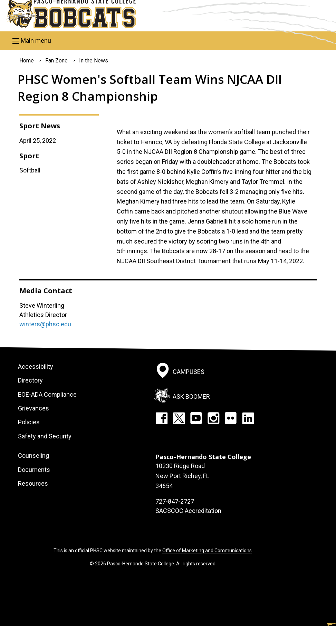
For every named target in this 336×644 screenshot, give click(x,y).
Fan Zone (56, 61)
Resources (33, 483)
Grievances (33, 408)
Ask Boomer (191, 397)
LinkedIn (248, 418)
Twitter (179, 418)
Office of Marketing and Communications (207, 551)
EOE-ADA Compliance (47, 394)
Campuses (189, 372)
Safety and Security (45, 436)
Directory (30, 380)
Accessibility (36, 366)
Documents (34, 470)
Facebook (162, 418)
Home (27, 61)
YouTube (196, 418)
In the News (94, 61)
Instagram (213, 418)
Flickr (231, 418)
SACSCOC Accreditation (188, 511)
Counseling (33, 455)
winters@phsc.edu (45, 324)
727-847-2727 (175, 501)
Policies (29, 422)
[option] (215, 121)
